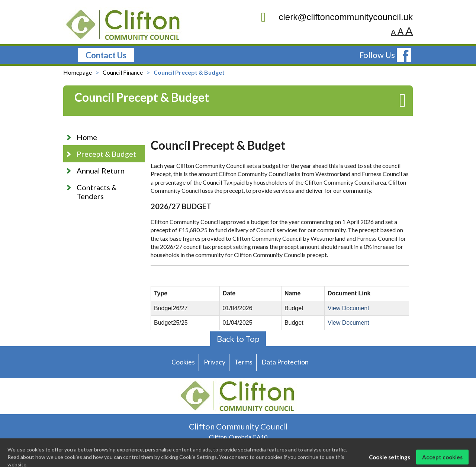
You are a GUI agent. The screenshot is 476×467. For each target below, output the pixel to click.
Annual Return (101, 171)
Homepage (78, 72)
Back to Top (238, 339)
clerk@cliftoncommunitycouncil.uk (337, 17)
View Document (348, 308)
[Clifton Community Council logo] (124, 26)
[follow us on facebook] (404, 55)
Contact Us (106, 55)
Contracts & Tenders (97, 192)
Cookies (183, 362)
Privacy (215, 362)
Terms (243, 362)
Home (87, 137)
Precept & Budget (106, 154)
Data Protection (285, 362)
